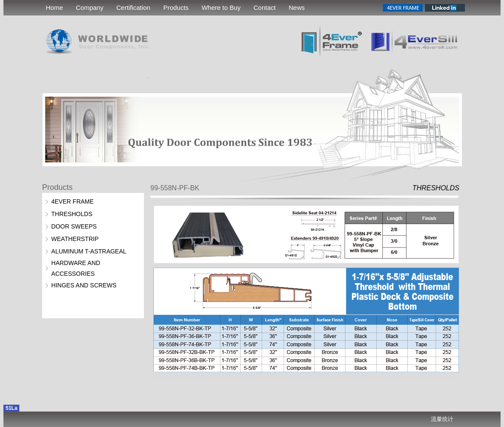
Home (55, 8)
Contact (265, 8)
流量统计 (442, 419)
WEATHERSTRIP (75, 239)
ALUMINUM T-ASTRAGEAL (89, 251)
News (297, 8)
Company (90, 8)
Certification (133, 8)
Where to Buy (221, 8)
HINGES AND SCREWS (84, 285)
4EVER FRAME (72, 201)
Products (176, 8)
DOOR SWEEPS (74, 226)
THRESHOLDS (72, 214)
